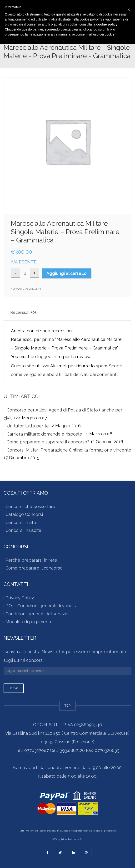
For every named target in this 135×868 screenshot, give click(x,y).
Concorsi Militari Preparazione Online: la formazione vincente (69, 450)
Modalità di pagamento (29, 622)
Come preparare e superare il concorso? (48, 442)
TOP (67, 706)
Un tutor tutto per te (28, 426)
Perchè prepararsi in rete (31, 560)
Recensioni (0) (23, 312)
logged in (47, 357)
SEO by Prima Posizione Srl (67, 839)
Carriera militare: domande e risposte (44, 434)
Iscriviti (14, 688)
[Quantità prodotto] (25, 273)
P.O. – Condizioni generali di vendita (41, 606)
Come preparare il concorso (34, 568)
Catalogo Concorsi (24, 514)
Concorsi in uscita (23, 530)
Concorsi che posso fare (30, 506)
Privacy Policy (20, 598)
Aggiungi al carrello (67, 273)
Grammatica (33, 289)
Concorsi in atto (22, 522)
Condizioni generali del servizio (37, 614)
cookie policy (107, 24)
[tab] (25, 312)
